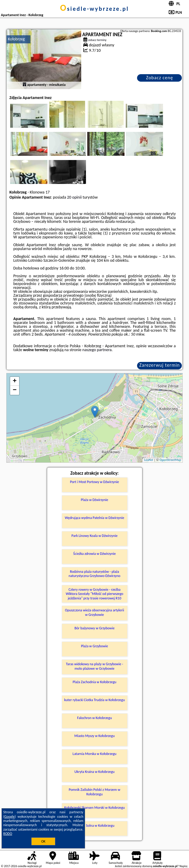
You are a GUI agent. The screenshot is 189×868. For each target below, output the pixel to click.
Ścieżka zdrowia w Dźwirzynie (94, 554)
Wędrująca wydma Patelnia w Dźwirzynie (94, 518)
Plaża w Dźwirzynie (95, 500)
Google (10, 817)
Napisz (183, 866)
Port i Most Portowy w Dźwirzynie (95, 482)
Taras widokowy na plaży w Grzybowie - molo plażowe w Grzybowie (95, 666)
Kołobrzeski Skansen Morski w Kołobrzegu (94, 808)
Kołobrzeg (16, 39)
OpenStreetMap (170, 460)
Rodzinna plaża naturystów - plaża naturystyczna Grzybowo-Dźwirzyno (94, 574)
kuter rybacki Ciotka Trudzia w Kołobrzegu (94, 700)
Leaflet (149, 460)
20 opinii (74, 197)
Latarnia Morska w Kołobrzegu (94, 754)
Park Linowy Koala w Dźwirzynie (94, 536)
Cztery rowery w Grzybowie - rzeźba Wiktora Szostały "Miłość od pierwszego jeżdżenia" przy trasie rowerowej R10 (94, 594)
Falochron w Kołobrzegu (94, 718)
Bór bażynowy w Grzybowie (94, 628)
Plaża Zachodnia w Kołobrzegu (94, 682)
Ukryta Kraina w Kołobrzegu (94, 772)
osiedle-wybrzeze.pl (94, 9)
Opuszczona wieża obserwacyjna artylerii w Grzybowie (94, 612)
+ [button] (14, 381)
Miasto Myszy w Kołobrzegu (94, 736)
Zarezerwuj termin (160, 365)
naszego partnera (97, 350)
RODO (8, 834)
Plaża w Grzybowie (94, 646)
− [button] (14, 390)
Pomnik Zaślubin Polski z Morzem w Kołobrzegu (94, 792)
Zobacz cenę (160, 78)
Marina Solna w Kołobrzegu (94, 826)
